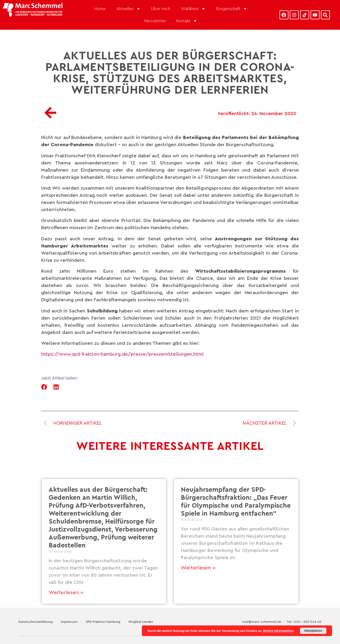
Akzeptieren (313, 631)
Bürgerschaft (232, 9)
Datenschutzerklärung (36, 622)
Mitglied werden (141, 622)
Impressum (69, 622)
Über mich (161, 9)
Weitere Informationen (278, 631)
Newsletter (155, 21)
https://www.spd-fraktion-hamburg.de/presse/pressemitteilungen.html (122, 354)
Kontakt (187, 21)
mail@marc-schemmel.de (262, 622)
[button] (44, 387)
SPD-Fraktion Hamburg (103, 622)
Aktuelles (128, 9)
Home (100, 9)
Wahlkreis (193, 9)
